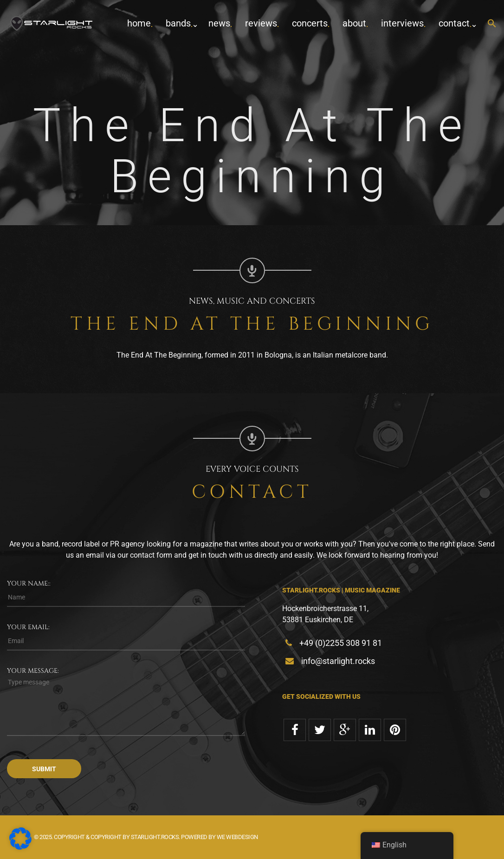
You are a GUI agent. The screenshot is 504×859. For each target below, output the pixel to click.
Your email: (28, 627)
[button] (492, 24)
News (219, 23)
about (354, 23)
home (139, 23)
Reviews (261, 23)
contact (454, 23)
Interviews (402, 23)
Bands (178, 23)
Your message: (33, 671)
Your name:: (29, 583)
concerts (310, 23)
